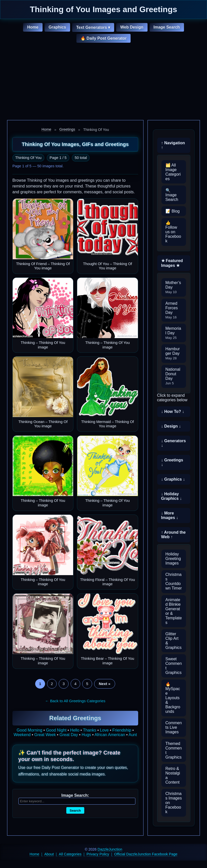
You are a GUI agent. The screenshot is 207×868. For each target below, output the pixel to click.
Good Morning (29, 730)
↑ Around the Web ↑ (173, 535)
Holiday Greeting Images (173, 559)
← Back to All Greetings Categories (75, 701)
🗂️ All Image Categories (173, 172)
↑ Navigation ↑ (173, 145)
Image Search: (75, 795)
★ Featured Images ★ (172, 263)
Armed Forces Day (172, 310)
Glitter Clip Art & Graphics (174, 641)
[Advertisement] (103, 82)
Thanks (90, 730)
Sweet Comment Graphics (174, 666)
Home (33, 27)
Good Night (56, 730)
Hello (75, 730)
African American (110, 735)
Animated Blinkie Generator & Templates (174, 611)
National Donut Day (173, 376)
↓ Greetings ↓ (172, 462)
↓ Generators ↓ (174, 443)
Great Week (45, 735)
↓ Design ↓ (171, 426)
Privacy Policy (98, 854)
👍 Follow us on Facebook (173, 232)
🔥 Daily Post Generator (104, 38)
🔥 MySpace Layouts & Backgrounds (173, 698)
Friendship (122, 730)
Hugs (86, 735)
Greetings (67, 129)
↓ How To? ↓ (173, 412)
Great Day (69, 735)
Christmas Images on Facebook (174, 803)
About (49, 854)
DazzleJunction (110, 849)
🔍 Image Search (172, 195)
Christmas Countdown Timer (174, 581)
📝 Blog (173, 211)
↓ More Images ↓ (170, 515)
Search (75, 811)
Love (104, 730)
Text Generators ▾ (93, 27)
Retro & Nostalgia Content (173, 775)
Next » (105, 684)
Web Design (132, 27)
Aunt (133, 735)
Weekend (22, 735)
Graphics (57, 27)
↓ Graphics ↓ (173, 479)
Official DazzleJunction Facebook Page (146, 854)
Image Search (167, 27)
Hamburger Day (173, 353)
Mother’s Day (173, 287)
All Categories (70, 854)
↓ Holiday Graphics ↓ (172, 496)
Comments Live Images (174, 727)
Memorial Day (173, 333)
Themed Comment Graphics (174, 750)
